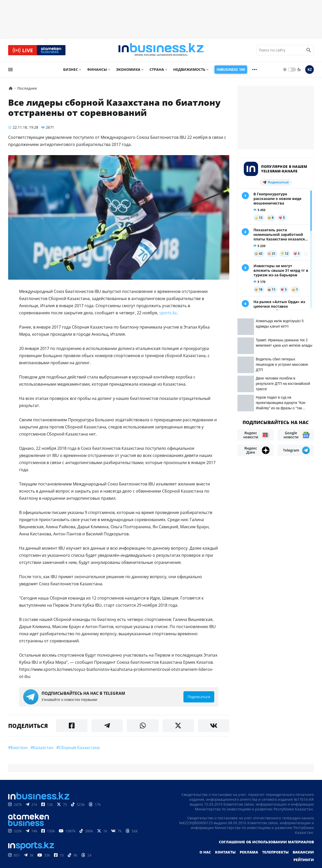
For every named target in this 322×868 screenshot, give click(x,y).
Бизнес (71, 70)
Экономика (128, 70)
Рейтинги (304, 860)
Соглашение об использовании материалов (266, 843)
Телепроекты (275, 853)
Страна (157, 70)
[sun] (285, 71)
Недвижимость (189, 70)
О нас (205, 853)
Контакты (225, 853)
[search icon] (309, 51)
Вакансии (303, 853)
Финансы (97, 70)
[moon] (299, 71)
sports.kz (168, 314)
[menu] (10, 71)
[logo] (161, 51)
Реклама (249, 853)
